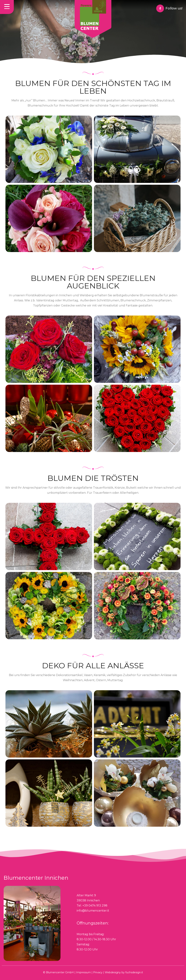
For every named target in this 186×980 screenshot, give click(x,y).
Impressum (83, 972)
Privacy (98, 972)
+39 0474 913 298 (95, 906)
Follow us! (174, 8)
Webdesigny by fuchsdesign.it (124, 972)
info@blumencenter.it (93, 911)
